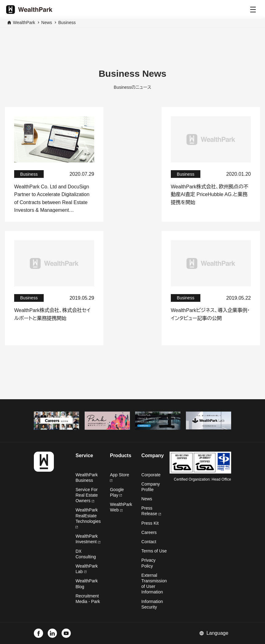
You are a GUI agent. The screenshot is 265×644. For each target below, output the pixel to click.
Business (67, 23)
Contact (149, 542)
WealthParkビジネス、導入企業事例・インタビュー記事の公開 (210, 314)
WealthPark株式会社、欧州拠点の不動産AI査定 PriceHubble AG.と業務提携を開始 (210, 195)
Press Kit (150, 523)
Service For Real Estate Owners (86, 495)
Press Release (151, 511)
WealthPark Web (121, 507)
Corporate (151, 475)
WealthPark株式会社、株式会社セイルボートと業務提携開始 (52, 314)
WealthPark (24, 23)
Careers (149, 532)
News (47, 23)
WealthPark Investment (88, 539)
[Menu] (253, 10)
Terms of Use (154, 551)
